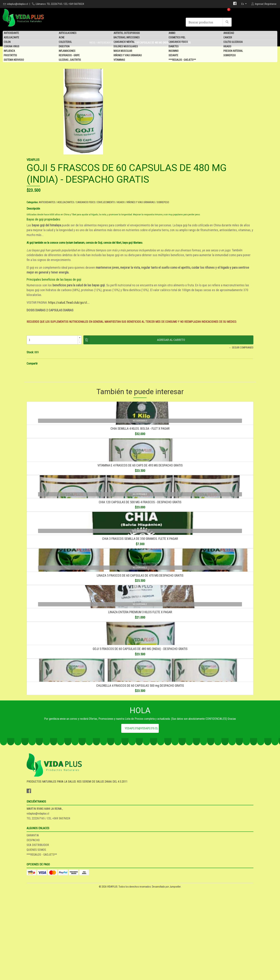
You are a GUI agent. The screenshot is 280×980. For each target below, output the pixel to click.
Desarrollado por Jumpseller (166, 976)
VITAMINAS (119, 61)
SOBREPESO (230, 56)
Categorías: (148, 144)
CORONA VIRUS (12, 47)
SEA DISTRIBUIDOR (154, 943)
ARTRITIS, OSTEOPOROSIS (127, 34)
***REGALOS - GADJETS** (182, 61)
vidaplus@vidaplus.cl (17, 4)
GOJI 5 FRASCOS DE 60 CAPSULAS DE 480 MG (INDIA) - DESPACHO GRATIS (140, 787)
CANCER (228, 38)
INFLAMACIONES (67, 52)
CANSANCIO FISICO (178, 43)
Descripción (149, 154)
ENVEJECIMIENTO (222, 144)
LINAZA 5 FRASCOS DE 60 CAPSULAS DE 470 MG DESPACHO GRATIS (140, 672)
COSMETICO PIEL (177, 38)
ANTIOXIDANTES (163, 144)
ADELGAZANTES (182, 144)
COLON (7, 43)
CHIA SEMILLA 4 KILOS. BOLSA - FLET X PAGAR (140, 442)
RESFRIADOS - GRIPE (69, 56)
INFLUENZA (9, 52)
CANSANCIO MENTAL (124, 43)
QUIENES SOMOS (152, 948)
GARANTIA (149, 934)
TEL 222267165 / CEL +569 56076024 (106, 943)
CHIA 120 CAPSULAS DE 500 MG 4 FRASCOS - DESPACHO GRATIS (140, 557)
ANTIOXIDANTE (11, 34)
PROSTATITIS (10, 56)
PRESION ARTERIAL (233, 52)
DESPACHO (149, 939)
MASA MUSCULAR (123, 52)
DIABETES (174, 47)
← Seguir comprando (195, 339)
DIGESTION (64, 47)
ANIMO (172, 34)
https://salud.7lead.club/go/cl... (185, 290)
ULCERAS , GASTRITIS (70, 61)
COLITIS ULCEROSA (233, 43)
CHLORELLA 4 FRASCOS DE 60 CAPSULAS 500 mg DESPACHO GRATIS (140, 845)
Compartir (148, 355)
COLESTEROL (65, 43)
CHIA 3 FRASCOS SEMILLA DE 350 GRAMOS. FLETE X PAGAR (140, 615)
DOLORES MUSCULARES (126, 47)
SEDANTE (173, 56)
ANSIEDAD (229, 34)
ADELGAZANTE (11, 38)
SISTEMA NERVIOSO (14, 61)
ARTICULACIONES (68, 34)
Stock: (146, 344)
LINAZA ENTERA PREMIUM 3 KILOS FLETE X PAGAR (140, 730)
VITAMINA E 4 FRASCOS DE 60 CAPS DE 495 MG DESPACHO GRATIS (140, 500)
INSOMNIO (174, 52)
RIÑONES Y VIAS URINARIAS (128, 56)
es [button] (243, 4)
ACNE (62, 38)
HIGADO (227, 47)
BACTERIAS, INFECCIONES (127, 38)
